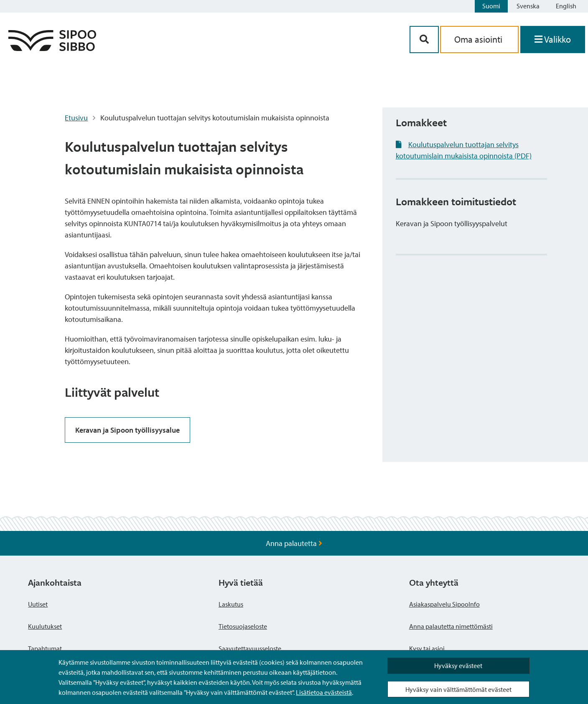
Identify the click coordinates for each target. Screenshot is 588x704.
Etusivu (76, 118)
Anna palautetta (294, 543)
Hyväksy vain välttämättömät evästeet (458, 689)
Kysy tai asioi (427, 648)
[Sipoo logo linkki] (52, 48)
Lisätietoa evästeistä (324, 692)
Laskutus (231, 604)
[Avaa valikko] (553, 40)
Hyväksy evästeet (458, 666)
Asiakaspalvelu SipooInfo (444, 604)
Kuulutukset (45, 626)
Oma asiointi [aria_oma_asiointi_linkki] (479, 39)
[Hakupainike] (424, 40)
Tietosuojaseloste (243, 626)
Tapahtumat (45, 648)
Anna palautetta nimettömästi (451, 626)
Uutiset (38, 604)
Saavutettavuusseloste (250, 648)
